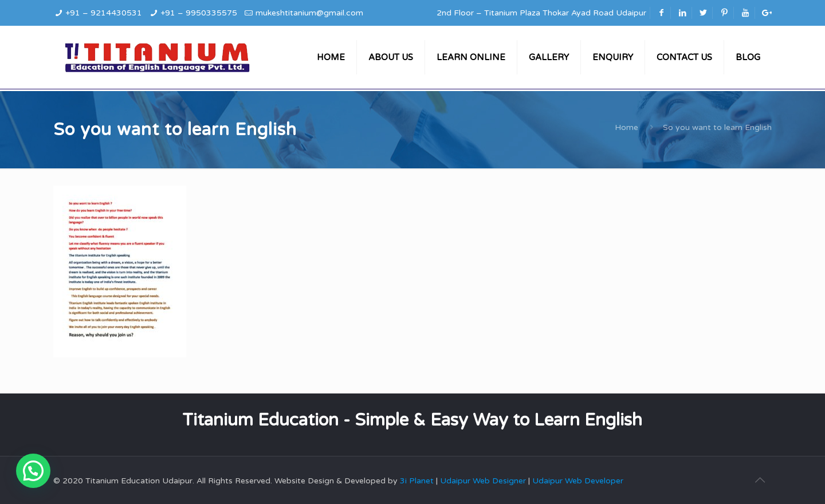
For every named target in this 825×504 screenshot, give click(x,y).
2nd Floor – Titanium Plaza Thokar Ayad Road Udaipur (541, 13)
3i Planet (418, 481)
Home (626, 127)
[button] (33, 471)
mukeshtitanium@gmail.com (309, 13)
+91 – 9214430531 (104, 13)
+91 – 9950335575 (199, 13)
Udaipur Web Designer (483, 481)
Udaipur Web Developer (578, 481)
